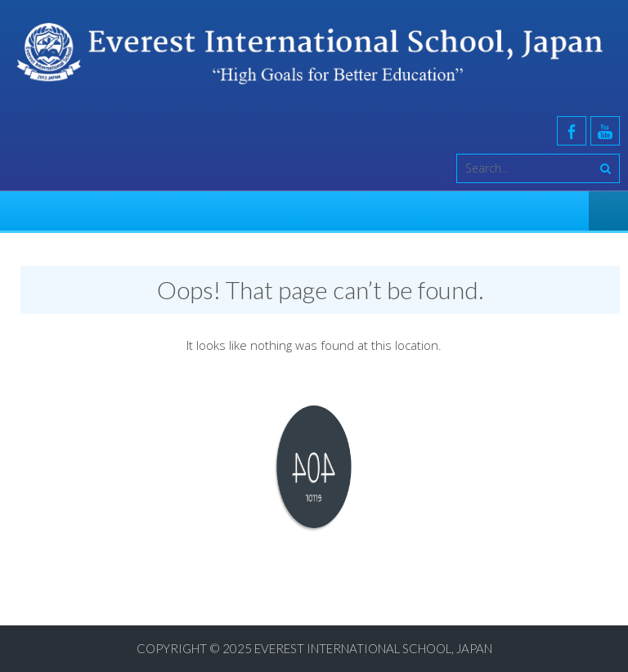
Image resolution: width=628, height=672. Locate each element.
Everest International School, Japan (373, 648)
